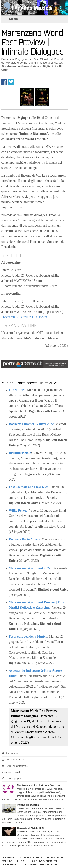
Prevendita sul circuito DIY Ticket (24, 317)
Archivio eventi (11, 772)
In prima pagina (11, 779)
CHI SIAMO (8, 857)
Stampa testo (10, 753)
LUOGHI (22, 861)
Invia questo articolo (14, 760)
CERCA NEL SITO (31, 857)
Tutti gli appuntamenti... (15, 766)
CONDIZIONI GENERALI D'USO (40, 864)
